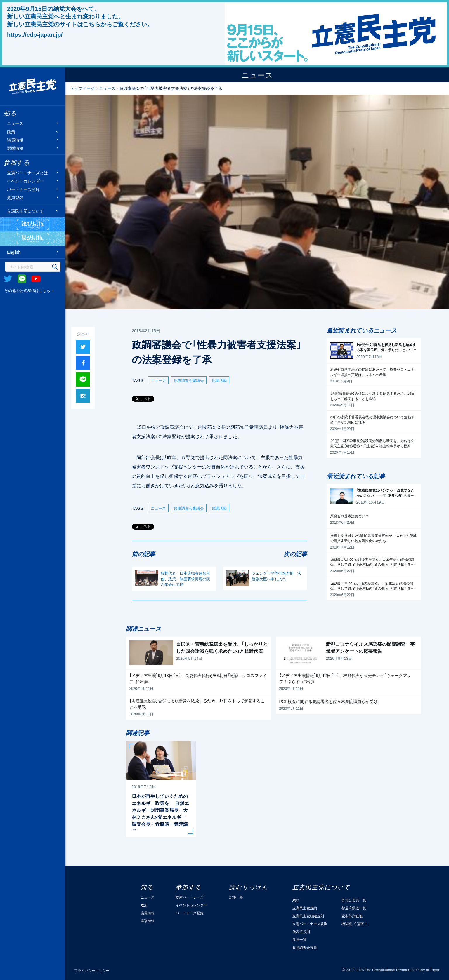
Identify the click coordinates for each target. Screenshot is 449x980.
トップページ (82, 88)
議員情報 (15, 140)
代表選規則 (301, 932)
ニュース (15, 123)
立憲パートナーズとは (27, 173)
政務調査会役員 (305, 947)
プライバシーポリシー (92, 970)
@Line (22, 279)
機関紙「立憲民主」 (356, 924)
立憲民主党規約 (305, 908)
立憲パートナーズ (190, 897)
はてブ (83, 396)
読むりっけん (33, 224)
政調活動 (219, 380)
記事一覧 (236, 897)
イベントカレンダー (25, 181)
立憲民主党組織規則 (308, 916)
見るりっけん (33, 239)
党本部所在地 (352, 916)
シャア (83, 363)
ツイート (83, 347)
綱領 (296, 900)
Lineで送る (83, 380)
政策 (11, 132)
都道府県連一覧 (354, 908)
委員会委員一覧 (354, 900)
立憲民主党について (25, 211)
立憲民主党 (33, 86)
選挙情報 (15, 148)
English (14, 252)
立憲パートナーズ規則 (310, 924)
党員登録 (15, 197)
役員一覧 (299, 939)
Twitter (8, 279)
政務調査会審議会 (189, 380)
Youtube (36, 279)
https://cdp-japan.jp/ (35, 34)
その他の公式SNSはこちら (27, 290)
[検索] (33, 267)
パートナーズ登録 (23, 189)
